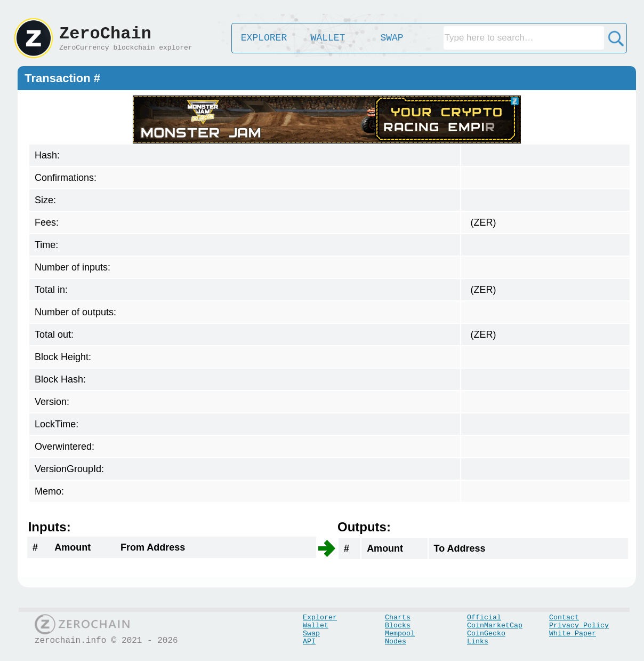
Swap (311, 634)
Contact (564, 618)
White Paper (573, 634)
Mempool (400, 634)
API (309, 642)
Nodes (396, 642)
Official (484, 618)
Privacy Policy (579, 626)
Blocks (398, 626)
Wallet (316, 626)
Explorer (320, 618)
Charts (398, 618)
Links (478, 642)
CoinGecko (486, 634)
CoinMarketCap (495, 626)
